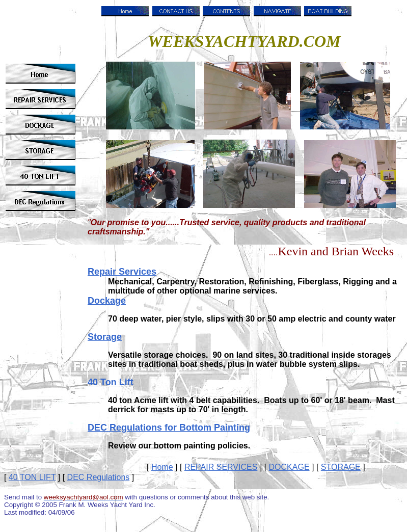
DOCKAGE (289, 467)
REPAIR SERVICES (221, 467)
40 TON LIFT (32, 477)
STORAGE (341, 467)
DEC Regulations (99, 477)
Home (162, 467)
